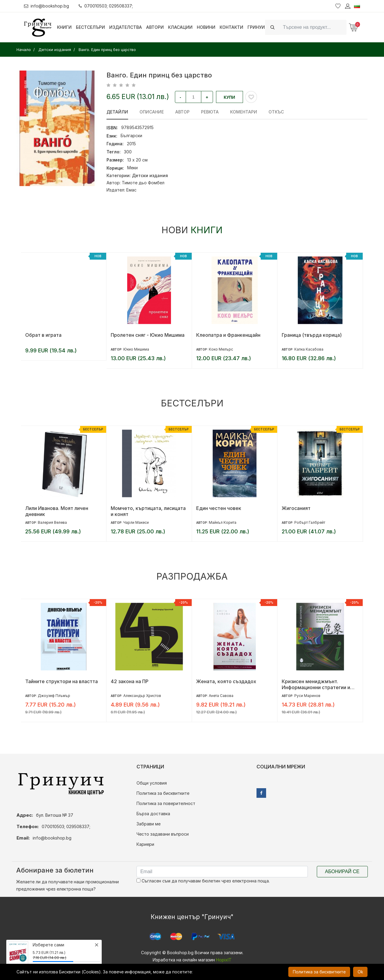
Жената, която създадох (226, 681)
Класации (180, 27)
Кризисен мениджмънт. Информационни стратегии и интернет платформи (316, 684)
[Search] (313, 27)
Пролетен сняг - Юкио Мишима (148, 335)
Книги (64, 27)
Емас (131, 190)
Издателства (126, 27)
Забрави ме (148, 824)
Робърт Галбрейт (310, 522)
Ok (360, 972)
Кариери (145, 844)
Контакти (231, 27)
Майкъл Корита (223, 522)
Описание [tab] (152, 112)
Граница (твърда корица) (312, 335)
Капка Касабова (309, 349)
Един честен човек (219, 508)
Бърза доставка (153, 814)
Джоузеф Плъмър (54, 696)
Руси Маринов (307, 696)
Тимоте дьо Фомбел (143, 183)
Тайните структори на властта (61, 681)
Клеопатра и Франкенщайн (228, 335)
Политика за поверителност (166, 803)
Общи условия (152, 783)
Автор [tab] (182, 112)
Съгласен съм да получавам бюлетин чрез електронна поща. (203, 881)
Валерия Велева (52, 522)
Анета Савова (221, 696)
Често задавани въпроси (163, 834)
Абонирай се (342, 871)
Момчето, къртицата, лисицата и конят (148, 511)
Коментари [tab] (244, 112)
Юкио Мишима (136, 349)
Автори (155, 27)
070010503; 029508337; (106, 6)
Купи (229, 97)
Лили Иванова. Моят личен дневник (57, 511)
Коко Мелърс (221, 349)
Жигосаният (296, 508)
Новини (206, 27)
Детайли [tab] (117, 112)
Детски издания (150, 175)
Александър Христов (142, 696)
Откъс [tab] (276, 112)
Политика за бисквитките (163, 793)
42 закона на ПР (130, 681)
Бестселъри (90, 27)
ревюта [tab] (210, 112)
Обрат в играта (43, 335)
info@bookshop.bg (47, 6)
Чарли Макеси (136, 522)
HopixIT (224, 960)
